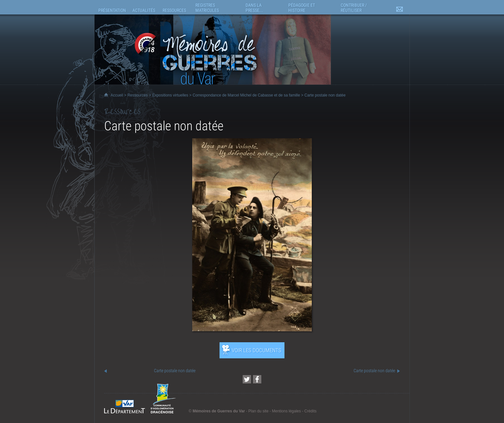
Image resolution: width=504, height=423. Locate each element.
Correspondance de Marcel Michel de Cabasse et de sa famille (246, 95)
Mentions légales (286, 411)
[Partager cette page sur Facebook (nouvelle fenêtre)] (257, 379)
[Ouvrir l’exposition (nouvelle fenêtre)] (252, 330)
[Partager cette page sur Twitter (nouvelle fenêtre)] (247, 379)
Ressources (137, 95)
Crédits (310, 411)
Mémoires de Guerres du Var (219, 411)
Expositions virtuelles (170, 95)
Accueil (117, 95)
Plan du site (259, 411)
